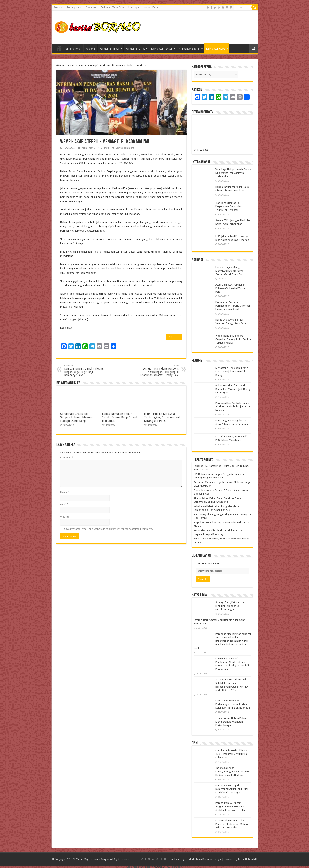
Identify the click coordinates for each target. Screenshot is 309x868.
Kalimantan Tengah (162, 49)
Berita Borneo (204, 460)
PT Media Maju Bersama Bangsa (203, 859)
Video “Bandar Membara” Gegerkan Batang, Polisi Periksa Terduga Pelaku (233, 339)
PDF (174, 337)
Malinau (105, 148)
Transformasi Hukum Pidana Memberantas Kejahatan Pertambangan (231, 722)
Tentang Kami (74, 7)
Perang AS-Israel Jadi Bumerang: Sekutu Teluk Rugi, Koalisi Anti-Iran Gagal (232, 789)
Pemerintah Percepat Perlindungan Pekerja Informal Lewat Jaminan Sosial (233, 306)
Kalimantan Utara (216, 49)
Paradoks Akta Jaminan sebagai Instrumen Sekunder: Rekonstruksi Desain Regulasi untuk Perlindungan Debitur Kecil (222, 641)
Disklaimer (91, 7)
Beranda (58, 7)
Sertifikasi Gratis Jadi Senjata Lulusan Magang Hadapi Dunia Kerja (77, 417)
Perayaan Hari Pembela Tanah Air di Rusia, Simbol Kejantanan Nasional (233, 407)
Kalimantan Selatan (190, 49)
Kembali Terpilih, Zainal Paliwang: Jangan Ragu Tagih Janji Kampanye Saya (84, 371)
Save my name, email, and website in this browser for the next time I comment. (108, 529)
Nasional (90, 49)
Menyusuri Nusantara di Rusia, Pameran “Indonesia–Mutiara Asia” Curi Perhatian (232, 824)
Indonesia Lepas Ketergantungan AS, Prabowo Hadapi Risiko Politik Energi (232, 771)
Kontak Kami (151, 7)
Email (64, 505)
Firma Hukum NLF (248, 859)
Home (59, 48)
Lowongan (134, 7)
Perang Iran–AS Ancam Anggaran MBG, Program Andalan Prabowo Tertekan (231, 806)
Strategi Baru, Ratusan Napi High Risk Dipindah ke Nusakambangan (231, 606)
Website (65, 517)
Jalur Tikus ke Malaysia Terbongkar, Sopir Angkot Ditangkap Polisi (162, 417)
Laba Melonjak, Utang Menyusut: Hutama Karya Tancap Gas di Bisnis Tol (229, 271)
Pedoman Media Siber (113, 7)
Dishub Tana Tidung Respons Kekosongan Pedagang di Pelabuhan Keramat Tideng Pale (158, 371)
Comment (67, 458)
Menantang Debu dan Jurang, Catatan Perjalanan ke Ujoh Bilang (232, 372)
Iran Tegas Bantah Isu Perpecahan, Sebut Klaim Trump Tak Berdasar (229, 206)
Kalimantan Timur (110, 49)
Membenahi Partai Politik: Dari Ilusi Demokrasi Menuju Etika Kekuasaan (232, 754)
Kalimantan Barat (135, 49)
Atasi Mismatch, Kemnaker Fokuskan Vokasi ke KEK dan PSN (231, 288)
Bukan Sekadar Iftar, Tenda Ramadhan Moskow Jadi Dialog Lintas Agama (233, 389)
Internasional (74, 49)
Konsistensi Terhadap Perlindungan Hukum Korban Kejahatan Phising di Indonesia (233, 704)
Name (65, 492)
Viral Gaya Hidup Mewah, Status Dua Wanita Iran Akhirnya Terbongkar (233, 173)
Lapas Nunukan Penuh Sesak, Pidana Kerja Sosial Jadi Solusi (120, 417)
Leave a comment (125, 148)
